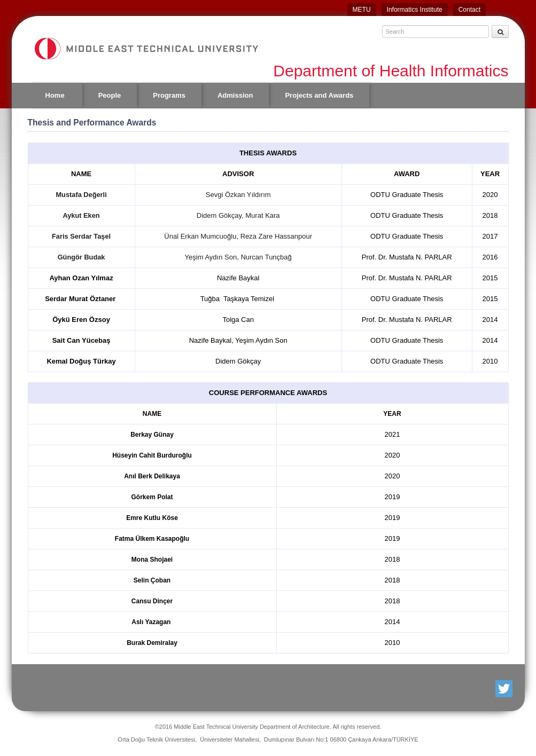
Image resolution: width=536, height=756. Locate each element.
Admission (235, 95)
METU (362, 10)
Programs (169, 95)
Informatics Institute (415, 10)
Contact (469, 10)
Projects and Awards (319, 95)
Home (55, 95)
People (110, 95)
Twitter (505, 689)
